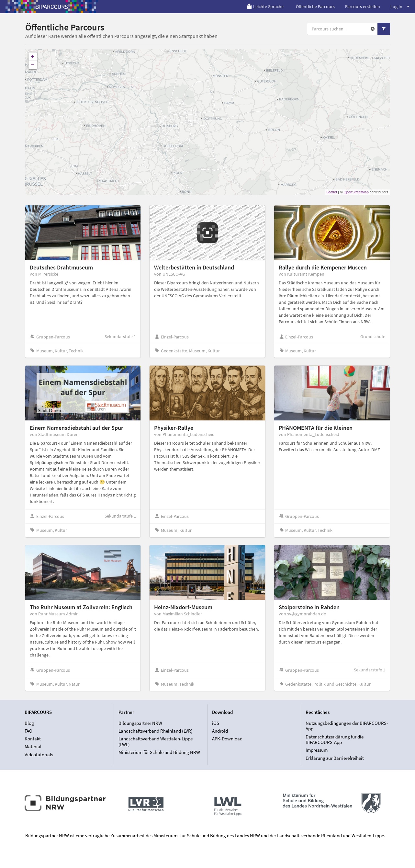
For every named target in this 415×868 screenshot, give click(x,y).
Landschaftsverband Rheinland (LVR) (156, 731)
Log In (400, 6)
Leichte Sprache (265, 6)
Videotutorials (39, 754)
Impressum (317, 750)
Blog (29, 723)
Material (33, 746)
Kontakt (33, 739)
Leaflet (332, 192)
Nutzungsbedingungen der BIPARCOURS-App (347, 726)
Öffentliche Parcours (315, 6)
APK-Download (227, 739)
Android (220, 731)
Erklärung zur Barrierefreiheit (335, 758)
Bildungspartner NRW (140, 723)
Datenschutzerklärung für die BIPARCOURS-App (335, 740)
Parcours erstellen (363, 6)
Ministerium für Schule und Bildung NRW (159, 752)
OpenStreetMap (356, 192)
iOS (216, 723)
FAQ (28, 731)
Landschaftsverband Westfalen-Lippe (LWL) (156, 742)
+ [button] (33, 57)
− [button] (33, 65)
